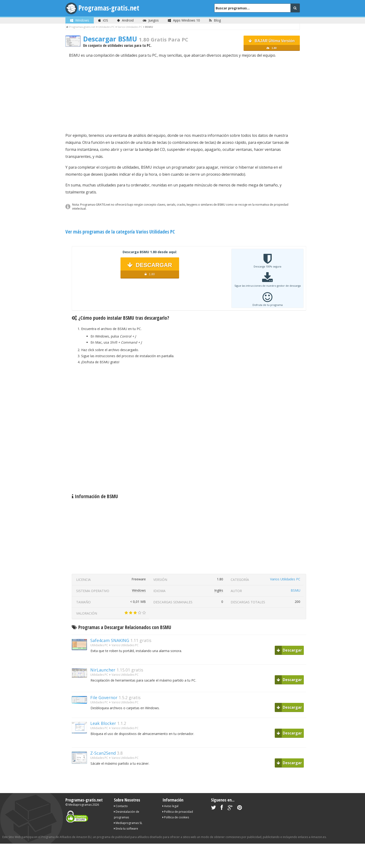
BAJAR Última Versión (272, 45)
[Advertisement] (183, 95)
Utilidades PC (99, 645)
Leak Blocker (103, 723)
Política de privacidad (178, 812)
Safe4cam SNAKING (110, 640)
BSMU (295, 590)
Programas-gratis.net (109, 8)
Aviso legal (170, 806)
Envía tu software (126, 829)
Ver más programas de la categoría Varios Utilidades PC (120, 232)
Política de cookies (176, 817)
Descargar (289, 650)
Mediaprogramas (80, 805)
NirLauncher (103, 670)
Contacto (121, 806)
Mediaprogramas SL (128, 823)
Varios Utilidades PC (285, 579)
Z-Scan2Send (103, 753)
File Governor (104, 697)
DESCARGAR (150, 270)
